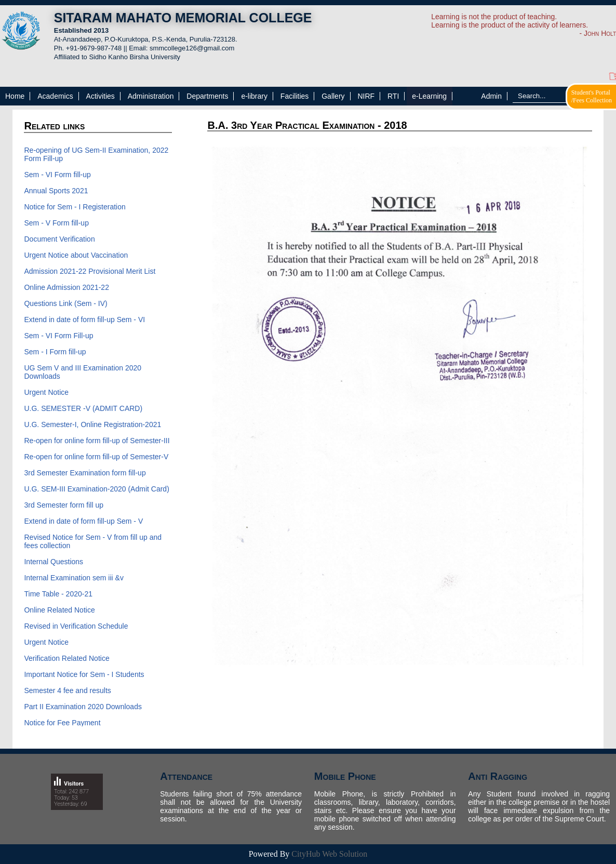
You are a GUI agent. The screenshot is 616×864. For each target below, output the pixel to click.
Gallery (333, 96)
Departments (207, 96)
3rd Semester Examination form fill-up (85, 473)
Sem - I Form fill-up (55, 352)
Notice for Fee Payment (62, 723)
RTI (393, 96)
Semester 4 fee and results (67, 690)
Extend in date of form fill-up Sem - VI (84, 320)
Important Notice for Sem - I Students (84, 674)
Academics (55, 96)
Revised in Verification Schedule (76, 626)
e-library (254, 96)
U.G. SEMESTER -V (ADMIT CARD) (83, 408)
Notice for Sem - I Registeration (75, 207)
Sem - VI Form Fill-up (58, 336)
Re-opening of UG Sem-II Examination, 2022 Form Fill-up (96, 154)
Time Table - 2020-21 (58, 594)
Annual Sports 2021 (56, 191)
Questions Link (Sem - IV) (65, 303)
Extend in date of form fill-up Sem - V (83, 521)
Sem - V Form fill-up (56, 223)
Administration (151, 96)
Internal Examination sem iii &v (73, 578)
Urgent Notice (46, 392)
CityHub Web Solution (329, 854)
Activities (101, 96)
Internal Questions (53, 562)
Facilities (294, 96)
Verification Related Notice (66, 658)
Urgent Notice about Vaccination (76, 255)
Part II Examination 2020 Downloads (83, 707)
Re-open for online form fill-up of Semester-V (96, 457)
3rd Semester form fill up (64, 505)
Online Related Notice (59, 610)
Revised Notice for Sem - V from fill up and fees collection (93, 541)
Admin (491, 96)
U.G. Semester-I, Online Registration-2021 (92, 424)
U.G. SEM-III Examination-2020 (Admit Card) (96, 489)
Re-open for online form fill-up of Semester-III (97, 441)
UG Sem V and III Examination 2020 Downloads (83, 372)
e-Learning (429, 96)
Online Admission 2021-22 (66, 287)
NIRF (366, 96)
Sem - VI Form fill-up (57, 175)
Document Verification (60, 239)
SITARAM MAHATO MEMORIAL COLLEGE (183, 18)
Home (15, 96)
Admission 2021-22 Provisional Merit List (90, 271)
